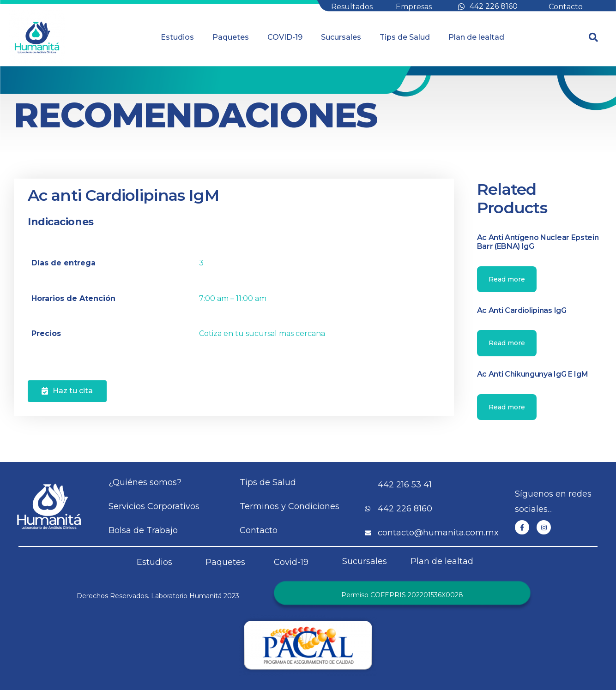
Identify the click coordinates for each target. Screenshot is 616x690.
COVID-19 (285, 37)
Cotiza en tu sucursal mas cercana (262, 333)
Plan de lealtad (476, 37)
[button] (67, 391)
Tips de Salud (405, 37)
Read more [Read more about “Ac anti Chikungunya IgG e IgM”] (507, 407)
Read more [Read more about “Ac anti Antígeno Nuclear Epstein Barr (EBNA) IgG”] (507, 279)
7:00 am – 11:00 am (233, 298)
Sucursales (341, 37)
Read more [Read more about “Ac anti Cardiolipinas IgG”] (507, 343)
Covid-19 (291, 562)
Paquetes (231, 37)
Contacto (566, 7)
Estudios (177, 37)
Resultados (352, 7)
